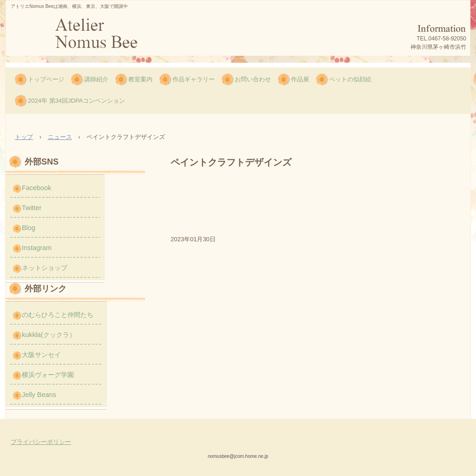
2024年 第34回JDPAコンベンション (76, 101)
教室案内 (140, 79)
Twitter (32, 208)
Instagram (37, 248)
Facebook (36, 188)
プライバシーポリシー (41, 442)
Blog (29, 228)
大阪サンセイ (41, 355)
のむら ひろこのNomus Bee (95, 36)
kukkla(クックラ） (49, 335)
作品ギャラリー (194, 79)
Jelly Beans (39, 395)
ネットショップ (45, 268)
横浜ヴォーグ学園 (48, 375)
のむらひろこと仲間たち (58, 315)
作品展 (300, 79)
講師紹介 (96, 79)
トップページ (46, 79)
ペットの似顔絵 (350, 79)
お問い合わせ (253, 79)
